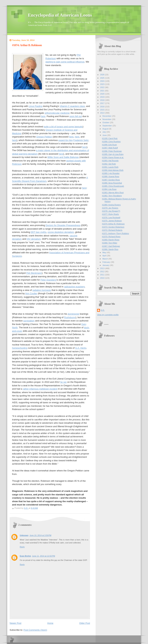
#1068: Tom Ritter (110, 243)
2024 (103, 81)
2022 (103, 87)
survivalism (29, 321)
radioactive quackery (74, 287)
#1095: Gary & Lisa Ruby (113, 154)
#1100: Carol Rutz (110, 138)
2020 (103, 94)
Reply (22, 547)
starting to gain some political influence (65, 62)
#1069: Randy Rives (111, 240)
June (105, 135)
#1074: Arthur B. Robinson (113, 224)
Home (50, 623)
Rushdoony (70, 317)
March (105, 259)
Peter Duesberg (48, 280)
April (105, 256)
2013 (103, 268)
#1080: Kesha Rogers (111, 205)
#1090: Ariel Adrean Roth (113, 170)
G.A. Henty (81, 348)
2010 (103, 278)
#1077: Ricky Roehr (111, 214)
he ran (63, 382)
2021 (103, 91)
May (104, 252)
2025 (103, 78)
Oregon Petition (44, 137)
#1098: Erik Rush (109, 145)
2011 (103, 275)
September (107, 126)
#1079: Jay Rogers (110, 208)
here (43, 116)
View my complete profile (108, 315)
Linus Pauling (35, 106)
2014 (103, 113)
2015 (103, 110)
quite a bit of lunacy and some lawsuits (63, 127)
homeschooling (20, 348)
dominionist (73, 314)
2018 (103, 100)
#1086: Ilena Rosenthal (112, 183)
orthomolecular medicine (57, 113)
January (106, 265)
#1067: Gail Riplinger (111, 246)
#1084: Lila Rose (109, 189)
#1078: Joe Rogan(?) (111, 211)
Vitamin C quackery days (72, 106)
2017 (103, 103)
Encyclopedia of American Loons (60, 15)
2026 (103, 75)
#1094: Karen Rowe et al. (113, 157)
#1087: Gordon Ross (111, 180)
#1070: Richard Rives (111, 237)
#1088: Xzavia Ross (111, 176)
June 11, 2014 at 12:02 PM (43, 556)
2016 (103, 107)
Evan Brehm (25, 556)
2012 (103, 272)
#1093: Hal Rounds (110, 161)
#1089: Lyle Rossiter (111, 173)
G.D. (103, 310)
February (107, 262)
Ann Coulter (31, 293)
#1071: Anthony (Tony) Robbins (115, 233)
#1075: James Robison (112, 221)
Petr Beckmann (34, 273)
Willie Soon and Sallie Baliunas (63, 157)
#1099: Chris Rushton (111, 142)
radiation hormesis (42, 290)
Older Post (85, 623)
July (104, 132)
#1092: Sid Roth (109, 164)
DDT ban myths (38, 232)
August (106, 129)
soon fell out (76, 116)
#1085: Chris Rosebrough (113, 186)
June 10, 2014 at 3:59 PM (40, 535)
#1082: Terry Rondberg (112, 196)
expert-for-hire (66, 140)
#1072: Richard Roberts (112, 230)
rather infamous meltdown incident (40, 389)
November (107, 119)
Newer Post (15, 623)
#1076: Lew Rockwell (111, 218)
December (107, 116)
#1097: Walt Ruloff (110, 148)
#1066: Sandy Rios (110, 249)
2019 (103, 97)
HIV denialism (34, 239)
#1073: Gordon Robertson (113, 227)
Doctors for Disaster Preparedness (63, 225)
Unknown (24, 535)
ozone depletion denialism (61, 232)
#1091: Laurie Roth (110, 167)
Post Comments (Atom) (35, 630)
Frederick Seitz (81, 140)
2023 (103, 84)
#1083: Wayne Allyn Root (113, 193)
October (106, 122)
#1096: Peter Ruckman (112, 151)
